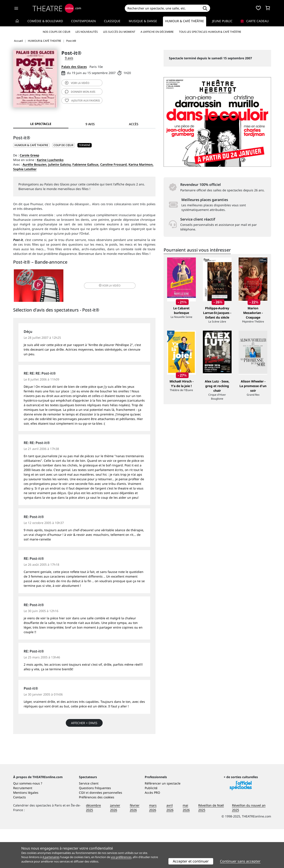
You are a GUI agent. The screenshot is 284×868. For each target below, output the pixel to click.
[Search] (162, 8)
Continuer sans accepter (240, 861)
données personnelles (106, 831)
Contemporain (83, 21)
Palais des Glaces (74, 67)
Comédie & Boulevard (45, 21)
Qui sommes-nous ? (28, 822)
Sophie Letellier (25, 169)
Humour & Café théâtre (185, 21)
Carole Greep (29, 155)
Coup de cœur (63, 145)
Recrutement (23, 827)
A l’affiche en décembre (157, 32)
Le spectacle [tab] (41, 124)
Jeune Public (222, 21)
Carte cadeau (255, 21)
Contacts (20, 836)
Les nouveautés (87, 32)
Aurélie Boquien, (35, 164)
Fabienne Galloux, (86, 164)
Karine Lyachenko (50, 160)
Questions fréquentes (95, 827)
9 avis (69, 58)
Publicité (151, 827)
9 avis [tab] (90, 124)
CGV (82, 831)
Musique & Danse (143, 21)
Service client (89, 822)
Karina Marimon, (141, 164)
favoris (82, 101)
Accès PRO (152, 831)
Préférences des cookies (97, 836)
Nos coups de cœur (56, 32)
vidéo (77, 83)
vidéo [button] (108, 286)
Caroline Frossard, (114, 164)
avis (80, 92)
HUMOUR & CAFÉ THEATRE (31, 145)
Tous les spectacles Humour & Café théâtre (210, 32)
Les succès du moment (119, 32)
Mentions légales (26, 831)
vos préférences (121, 857)
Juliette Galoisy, (60, 164)
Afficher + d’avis (84, 723)
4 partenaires (51, 857)
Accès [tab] (134, 124)
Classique (112, 21)
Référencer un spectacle (163, 822)
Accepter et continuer (191, 861)
